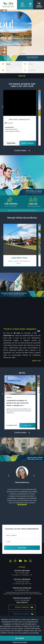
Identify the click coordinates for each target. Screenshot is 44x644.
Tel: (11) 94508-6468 (22, 600)
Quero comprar (22, 607)
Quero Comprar (39, 4)
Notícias (9, 397)
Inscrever (22, 548)
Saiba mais (36, 361)
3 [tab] (21, 54)
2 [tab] (20, 54)
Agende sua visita (22, 5)
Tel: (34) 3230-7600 (22, 582)
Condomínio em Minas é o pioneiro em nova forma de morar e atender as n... (17, 403)
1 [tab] (19, 54)
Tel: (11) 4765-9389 (22, 573)
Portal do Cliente (21, 614)
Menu (30, 5)
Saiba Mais (11, 143)
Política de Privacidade (20, 642)
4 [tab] (23, 54)
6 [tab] (25, 54)
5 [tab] (24, 54)
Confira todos (20, 151)
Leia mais (27, 425)
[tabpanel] (22, 35)
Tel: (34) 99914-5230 (22, 590)
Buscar (22, 76)
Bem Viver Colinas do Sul (19, 119)
